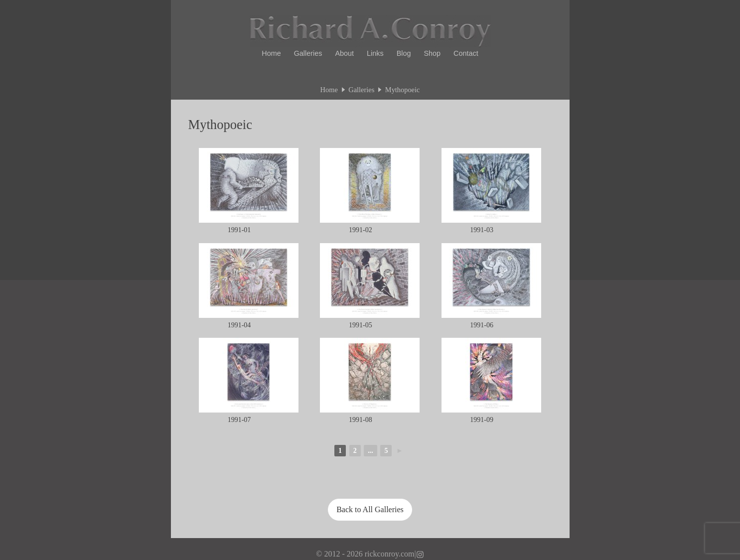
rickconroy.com (390, 554)
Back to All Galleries (370, 509)
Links (375, 53)
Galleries (308, 53)
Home (271, 53)
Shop (433, 53)
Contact (466, 53)
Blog (404, 53)
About (344, 53)
